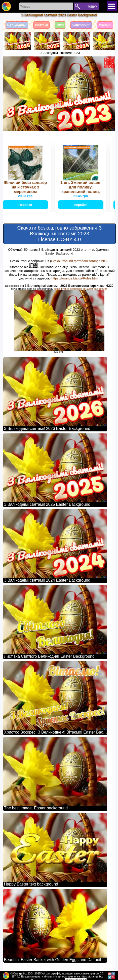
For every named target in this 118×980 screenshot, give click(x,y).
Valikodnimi (81, 25)
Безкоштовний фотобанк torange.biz (78, 261)
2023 (60, 25)
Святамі (42, 25)
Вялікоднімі (17, 25)
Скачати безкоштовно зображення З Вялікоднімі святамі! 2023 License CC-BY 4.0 (60, 234)
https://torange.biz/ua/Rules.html (75, 278)
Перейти (26, 205)
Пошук (92, 6)
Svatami (105, 25)
